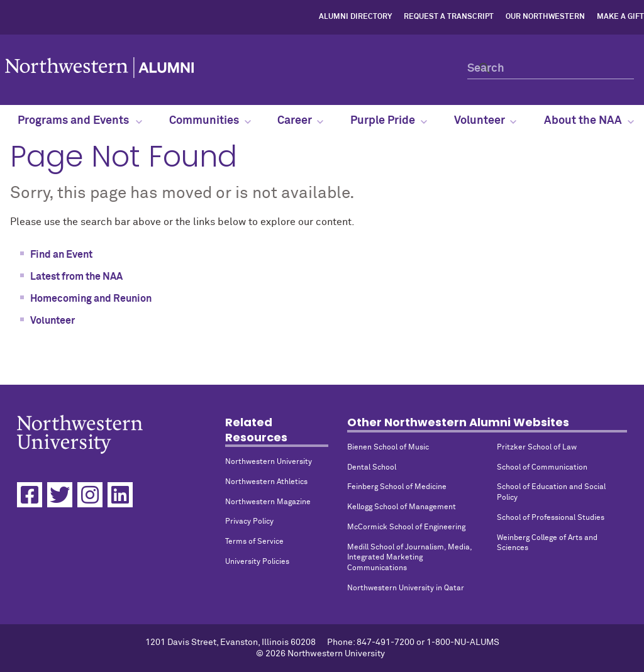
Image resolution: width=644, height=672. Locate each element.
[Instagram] (90, 495)
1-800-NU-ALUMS (463, 642)
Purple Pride (389, 121)
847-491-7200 (386, 642)
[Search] (551, 68)
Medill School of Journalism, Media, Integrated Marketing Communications (409, 558)
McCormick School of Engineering (406, 527)
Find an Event (61, 255)
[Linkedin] (120, 495)
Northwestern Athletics (266, 482)
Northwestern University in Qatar (406, 588)
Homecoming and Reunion (91, 299)
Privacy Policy (249, 522)
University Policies (257, 562)
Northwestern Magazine (268, 502)
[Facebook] (30, 495)
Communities (210, 121)
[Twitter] (60, 495)
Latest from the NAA (76, 277)
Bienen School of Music (388, 448)
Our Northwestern (545, 17)
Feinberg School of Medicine (397, 487)
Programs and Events (80, 121)
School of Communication (542, 468)
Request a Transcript (449, 17)
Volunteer (486, 121)
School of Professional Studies (551, 518)
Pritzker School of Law (537, 448)
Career (300, 121)
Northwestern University (269, 462)
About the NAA (589, 121)
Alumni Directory (355, 17)
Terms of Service (254, 542)
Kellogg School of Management (402, 507)
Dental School (372, 468)
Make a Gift (620, 17)
